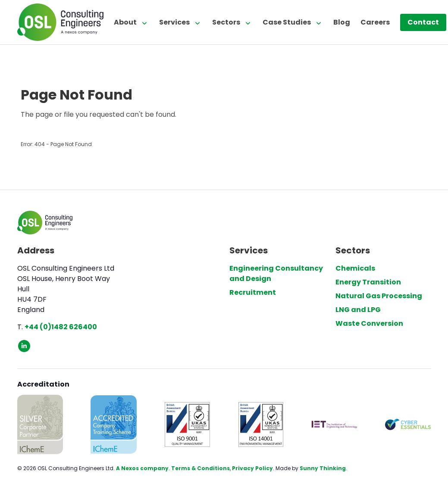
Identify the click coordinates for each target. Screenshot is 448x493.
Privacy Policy (252, 468)
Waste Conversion (369, 323)
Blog (342, 22)
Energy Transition (368, 282)
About (125, 22)
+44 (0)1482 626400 (61, 327)
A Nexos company (142, 468)
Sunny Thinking (323, 468)
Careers (375, 22)
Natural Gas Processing (379, 296)
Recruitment (253, 292)
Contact (423, 22)
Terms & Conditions (201, 468)
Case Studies (287, 22)
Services (174, 22)
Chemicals (355, 268)
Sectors (226, 22)
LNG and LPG (358, 310)
